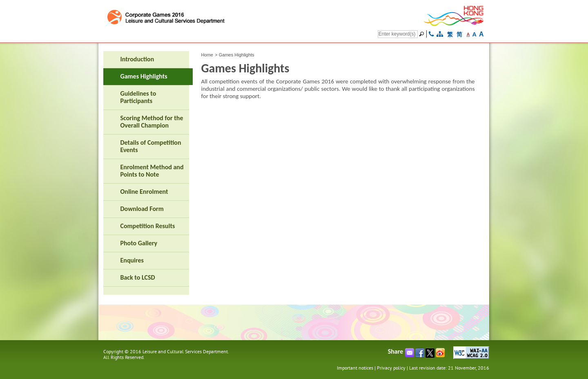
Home (207, 55)
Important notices (355, 368)
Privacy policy (391, 368)
